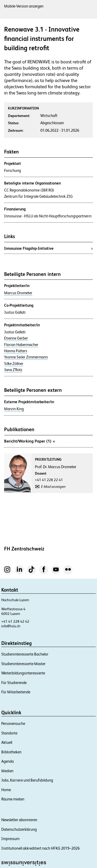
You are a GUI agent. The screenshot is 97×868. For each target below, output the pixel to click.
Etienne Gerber (16, 338)
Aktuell (7, 742)
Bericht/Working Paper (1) (29, 441)
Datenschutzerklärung (19, 829)
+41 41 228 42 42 (15, 621)
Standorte (9, 733)
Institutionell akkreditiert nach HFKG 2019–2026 (40, 848)
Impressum (10, 839)
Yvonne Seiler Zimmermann (26, 357)
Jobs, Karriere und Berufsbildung (27, 780)
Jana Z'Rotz (13, 370)
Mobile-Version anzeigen (24, 6)
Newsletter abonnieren (19, 820)
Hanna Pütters (16, 351)
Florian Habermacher (21, 345)
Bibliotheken (11, 752)
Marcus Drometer (18, 293)
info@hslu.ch (11, 626)
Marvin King (14, 409)
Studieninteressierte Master (23, 664)
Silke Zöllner (14, 364)
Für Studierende (14, 683)
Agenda (8, 761)
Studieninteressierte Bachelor (25, 654)
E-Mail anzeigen (53, 487)
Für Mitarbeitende (16, 692)
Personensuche (13, 723)
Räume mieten (13, 799)
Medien (7, 771)
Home (6, 790)
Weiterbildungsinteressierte (23, 673)
